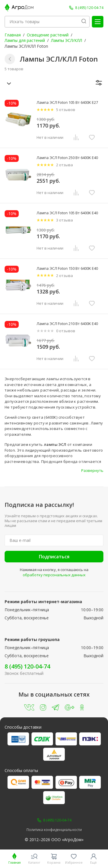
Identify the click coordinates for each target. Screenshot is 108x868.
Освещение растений (48, 35)
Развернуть (92, 470)
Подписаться (54, 557)
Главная (13, 35)
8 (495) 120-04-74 (27, 666)
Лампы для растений (25, 40)
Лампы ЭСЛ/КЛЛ (67, 40)
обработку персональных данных (54, 575)
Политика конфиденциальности (54, 830)
